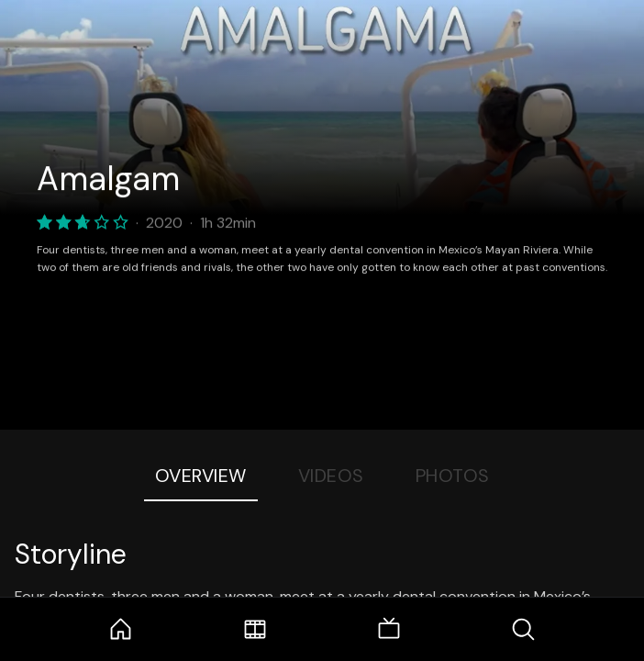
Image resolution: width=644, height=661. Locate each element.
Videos (331, 476)
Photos (453, 476)
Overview (201, 476)
